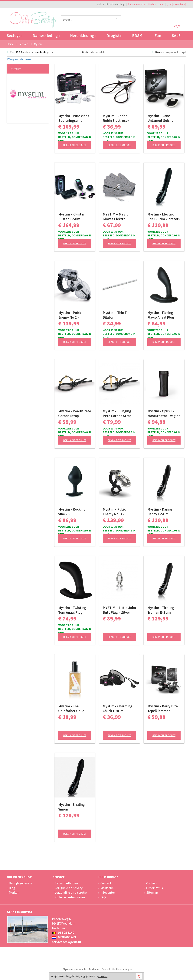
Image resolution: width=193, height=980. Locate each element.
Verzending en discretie (71, 893)
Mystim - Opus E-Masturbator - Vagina (164, 413)
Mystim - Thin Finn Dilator (117, 315)
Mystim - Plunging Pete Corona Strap (117, 413)
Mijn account (156, 4)
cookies (103, 976)
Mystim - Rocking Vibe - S (72, 512)
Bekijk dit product (75, 145)
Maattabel (108, 888)
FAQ (103, 897)
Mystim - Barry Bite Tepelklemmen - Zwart (163, 709)
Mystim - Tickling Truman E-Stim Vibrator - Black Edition (161, 610)
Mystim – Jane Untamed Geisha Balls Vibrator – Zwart (160, 118)
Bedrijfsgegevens (21, 883)
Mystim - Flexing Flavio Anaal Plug (161, 315)
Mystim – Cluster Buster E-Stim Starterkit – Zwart (72, 217)
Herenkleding (83, 36)
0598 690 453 (64, 937)
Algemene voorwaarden (75, 969)
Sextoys (14, 36)
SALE (176, 36)
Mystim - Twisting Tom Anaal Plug (72, 610)
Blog (12, 888)
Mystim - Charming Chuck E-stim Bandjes (118, 709)
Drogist (114, 36)
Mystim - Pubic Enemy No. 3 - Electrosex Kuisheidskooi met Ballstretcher (117, 512)
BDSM (138, 36)
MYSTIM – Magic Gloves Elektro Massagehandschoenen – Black (119, 217)
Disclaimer (94, 969)
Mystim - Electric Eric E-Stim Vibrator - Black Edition (164, 217)
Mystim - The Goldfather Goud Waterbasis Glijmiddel (71, 709)
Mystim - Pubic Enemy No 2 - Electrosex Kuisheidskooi (70, 315)
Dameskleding (46, 36)
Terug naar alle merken (19, 59)
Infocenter (108, 893)
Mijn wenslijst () (177, 4)
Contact (106, 883)
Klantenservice (137, 4)
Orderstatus (155, 888)
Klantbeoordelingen (122, 969)
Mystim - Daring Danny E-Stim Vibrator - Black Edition (160, 512)
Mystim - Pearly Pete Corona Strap (75, 413)
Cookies (152, 883)
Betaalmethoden (66, 883)
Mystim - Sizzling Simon (72, 807)
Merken (14, 893)
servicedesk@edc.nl (67, 942)
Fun (158, 36)
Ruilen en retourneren (70, 897)
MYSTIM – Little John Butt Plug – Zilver (119, 610)
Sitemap (152, 893)
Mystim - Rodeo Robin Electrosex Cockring (116, 118)
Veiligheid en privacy (69, 888)
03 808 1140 (63, 933)
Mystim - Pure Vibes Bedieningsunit (74, 118)
